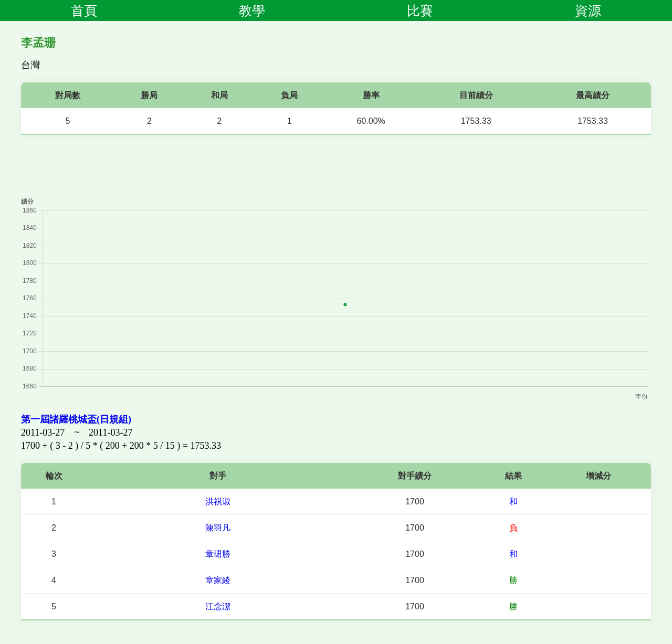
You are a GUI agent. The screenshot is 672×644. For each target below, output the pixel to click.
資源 (588, 10)
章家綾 (218, 580)
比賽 (420, 10)
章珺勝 (218, 554)
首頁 (84, 10)
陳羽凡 (218, 528)
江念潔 (218, 606)
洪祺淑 (218, 502)
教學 (252, 10)
